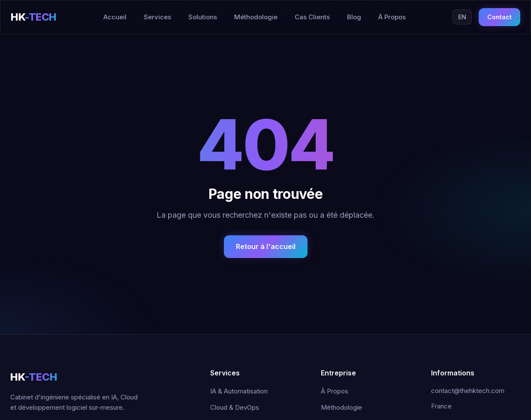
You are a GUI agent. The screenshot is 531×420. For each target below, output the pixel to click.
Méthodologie (256, 17)
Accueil (115, 17)
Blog (354, 17)
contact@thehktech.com (468, 391)
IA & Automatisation (239, 391)
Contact (499, 17)
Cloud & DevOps (235, 407)
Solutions (203, 17)
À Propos (392, 17)
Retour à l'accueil (266, 246)
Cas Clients (312, 17)
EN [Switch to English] (462, 17)
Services (157, 17)
